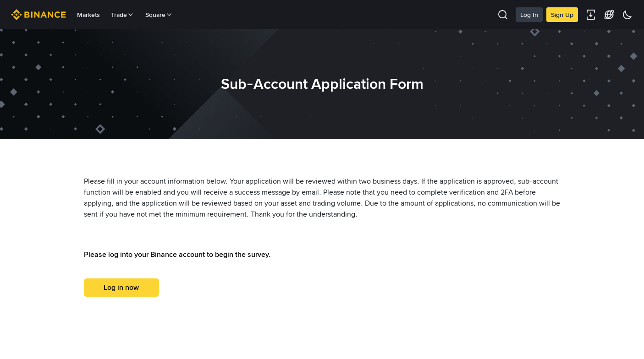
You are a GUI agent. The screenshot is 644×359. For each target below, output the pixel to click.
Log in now (121, 287)
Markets (88, 15)
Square (159, 15)
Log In (529, 15)
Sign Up (562, 15)
